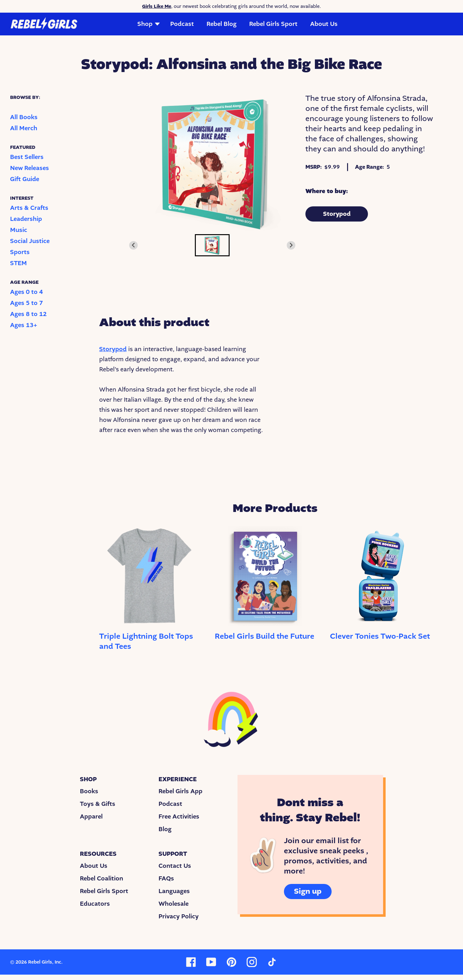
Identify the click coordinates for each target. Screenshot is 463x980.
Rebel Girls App (180, 791)
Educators (95, 904)
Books (89, 791)
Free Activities (179, 817)
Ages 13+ (24, 325)
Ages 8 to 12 (28, 314)
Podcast (182, 24)
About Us (324, 24)
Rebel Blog (222, 24)
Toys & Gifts (98, 804)
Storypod (337, 214)
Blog (165, 829)
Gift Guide (25, 179)
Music (19, 230)
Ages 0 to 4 (27, 292)
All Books (24, 117)
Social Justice (30, 241)
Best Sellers (27, 157)
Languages (174, 891)
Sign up (308, 891)
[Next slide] (291, 245)
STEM (18, 263)
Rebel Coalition (102, 879)
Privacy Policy (179, 916)
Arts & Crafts (29, 208)
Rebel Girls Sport (273, 24)
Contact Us (175, 866)
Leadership (26, 219)
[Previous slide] (133, 245)
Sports (20, 252)
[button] (212, 245)
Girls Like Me (157, 6)
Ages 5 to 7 (27, 303)
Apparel (91, 817)
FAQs (166, 879)
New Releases (30, 168)
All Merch (24, 128)
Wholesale (174, 904)
